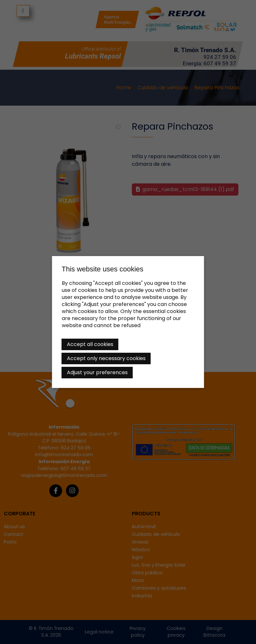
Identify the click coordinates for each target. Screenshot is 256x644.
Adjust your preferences (97, 372)
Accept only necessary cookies (106, 358)
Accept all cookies (90, 344)
